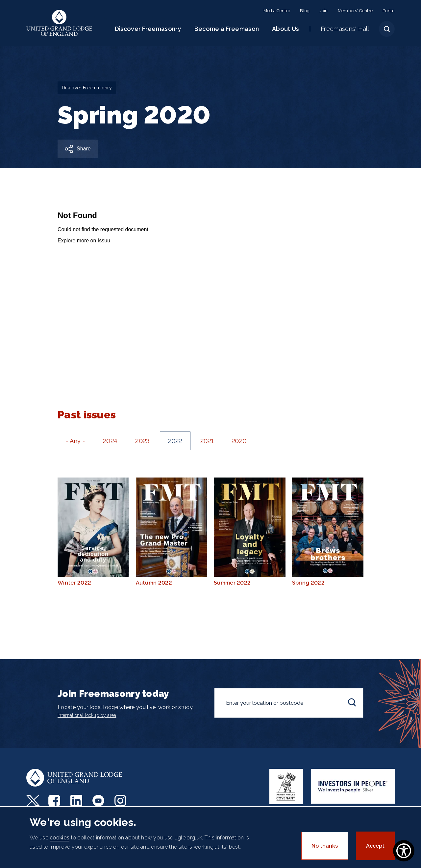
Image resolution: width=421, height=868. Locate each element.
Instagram (121, 801)
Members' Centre (355, 11)
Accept (375, 846)
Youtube (99, 801)
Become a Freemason (227, 29)
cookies (60, 838)
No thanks (325, 846)
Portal (389, 11)
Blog (305, 11)
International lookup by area (87, 715)
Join (323, 11)
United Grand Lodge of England (59, 23)
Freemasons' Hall (345, 29)
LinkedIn (77, 801)
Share (84, 149)
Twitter (33, 801)
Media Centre (277, 11)
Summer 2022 (250, 532)
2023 (142, 441)
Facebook (55, 801)
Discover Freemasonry (148, 29)
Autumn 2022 (172, 532)
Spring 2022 (328, 532)
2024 (110, 441)
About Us (285, 29)
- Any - (75, 441)
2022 (175, 441)
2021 (207, 441)
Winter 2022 (93, 532)
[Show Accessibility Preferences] (404, 851)
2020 (239, 441)
